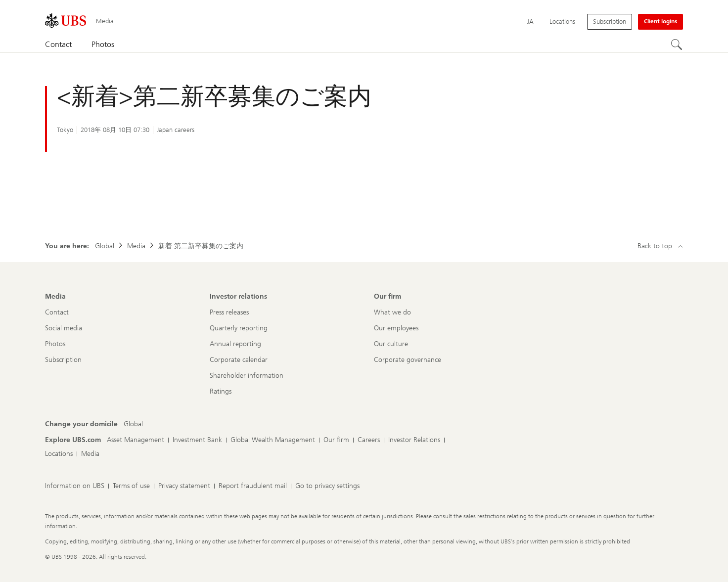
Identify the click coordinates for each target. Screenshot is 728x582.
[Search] (677, 45)
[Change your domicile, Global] (133, 424)
